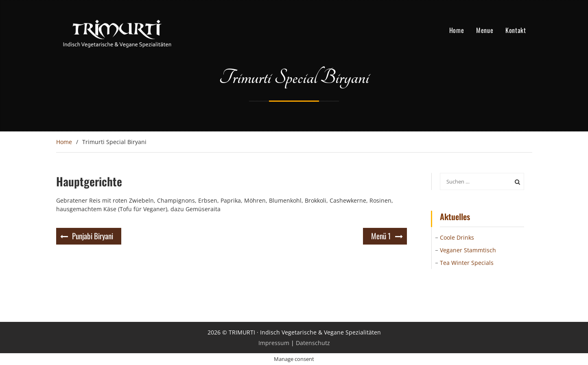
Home (457, 30)
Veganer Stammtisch (468, 250)
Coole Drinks (457, 237)
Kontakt (516, 30)
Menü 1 (381, 236)
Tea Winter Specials (467, 263)
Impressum (274, 343)
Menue (485, 30)
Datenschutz (313, 343)
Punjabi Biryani (93, 236)
